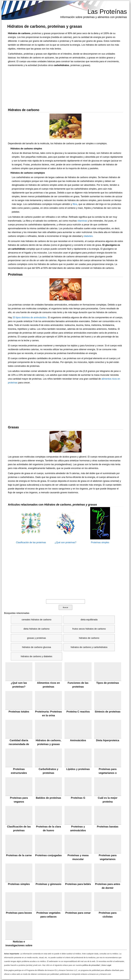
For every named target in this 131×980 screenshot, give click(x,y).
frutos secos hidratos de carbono (89, 629)
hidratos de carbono (89, 638)
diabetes (88, 236)
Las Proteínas (107, 12)
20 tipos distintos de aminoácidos (30, 317)
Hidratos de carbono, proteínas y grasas (45, 26)
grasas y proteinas (37, 638)
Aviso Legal (106, 965)
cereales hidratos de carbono (36, 620)
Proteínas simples (100, 542)
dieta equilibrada (89, 620)
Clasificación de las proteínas (31, 542)
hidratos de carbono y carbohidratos (89, 647)
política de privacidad (91, 965)
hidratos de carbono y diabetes (36, 656)
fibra (75, 204)
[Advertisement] (65, 86)
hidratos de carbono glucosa (36, 647)
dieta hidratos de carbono (37, 629)
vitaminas (82, 221)
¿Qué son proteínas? (65, 542)
